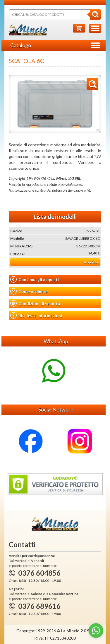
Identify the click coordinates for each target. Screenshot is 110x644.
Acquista (91, 262)
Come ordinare (29, 292)
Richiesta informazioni (36, 315)
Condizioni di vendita (35, 304)
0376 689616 (39, 606)
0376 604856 (39, 573)
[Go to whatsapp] (96, 631)
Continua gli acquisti (35, 279)
